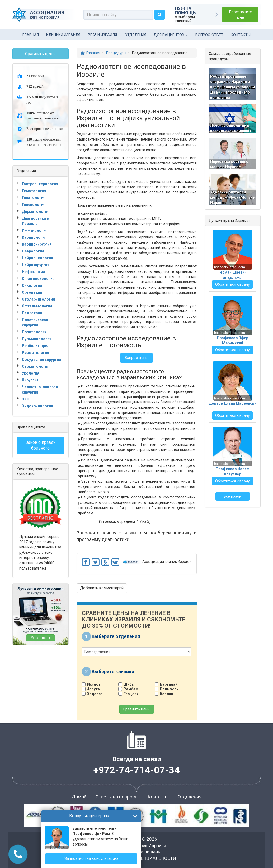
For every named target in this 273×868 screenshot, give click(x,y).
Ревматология (36, 353)
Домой (79, 797)
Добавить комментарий (102, 588)
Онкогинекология (38, 279)
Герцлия (130, 694)
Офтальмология (37, 306)
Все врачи (232, 496)
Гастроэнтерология (40, 184)
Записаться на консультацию (91, 858)
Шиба (128, 684)
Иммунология (35, 230)
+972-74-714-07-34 (137, 770)
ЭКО (26, 399)
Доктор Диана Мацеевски (233, 403)
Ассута (93, 689)
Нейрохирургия (36, 265)
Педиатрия (32, 313)
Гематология (34, 191)
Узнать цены (40, 638)
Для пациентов (171, 35)
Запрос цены (136, 358)
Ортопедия (32, 292)
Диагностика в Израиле (35, 221)
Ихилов (93, 684)
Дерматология (36, 211)
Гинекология (34, 205)
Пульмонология (37, 339)
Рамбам (130, 689)
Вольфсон (169, 689)
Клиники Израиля (63, 35)
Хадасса (94, 694)
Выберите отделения (116, 636)
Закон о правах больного (41, 445)
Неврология (33, 251)
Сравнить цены (137, 709)
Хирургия (30, 380)
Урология (31, 373)
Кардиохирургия (37, 244)
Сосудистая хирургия (41, 359)
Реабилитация (35, 346)
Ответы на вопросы (117, 797)
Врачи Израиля (102, 35)
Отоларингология (38, 299)
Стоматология (36, 366)
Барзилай (168, 684)
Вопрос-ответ (209, 35)
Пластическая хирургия (35, 322)
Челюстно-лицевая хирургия (40, 390)
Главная (31, 35)
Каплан (166, 694)
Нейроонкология (37, 258)
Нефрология (33, 272)
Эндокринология (37, 406)
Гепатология (34, 198)
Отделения (135, 35)
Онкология (32, 285)
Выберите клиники (113, 671)
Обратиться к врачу (232, 284)
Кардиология (34, 237)
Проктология (34, 332)
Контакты (241, 35)
